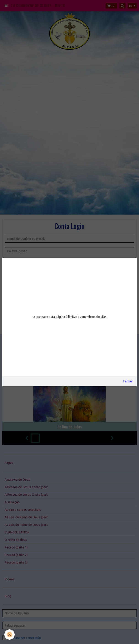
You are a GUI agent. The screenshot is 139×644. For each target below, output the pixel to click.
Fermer (128, 381)
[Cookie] (10, 635)
